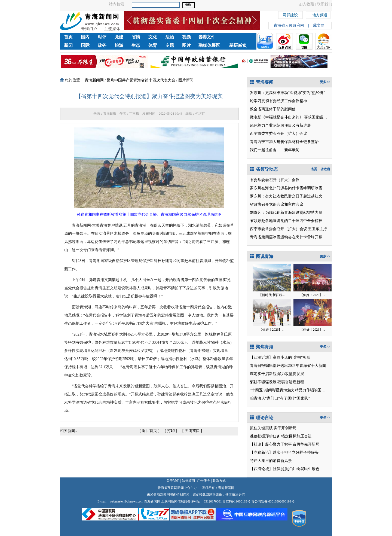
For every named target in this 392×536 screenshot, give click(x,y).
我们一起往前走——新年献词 (275, 150)
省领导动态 (264, 169)
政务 (102, 45)
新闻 (68, 45)
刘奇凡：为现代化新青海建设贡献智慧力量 (286, 213)
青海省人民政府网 (289, 25)
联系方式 (219, 481)
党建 (119, 37)
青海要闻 (262, 82)
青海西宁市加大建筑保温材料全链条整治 (284, 142)
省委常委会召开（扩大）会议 (275, 180)
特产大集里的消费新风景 (271, 461)
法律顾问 (188, 481)
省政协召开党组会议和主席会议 (277, 204)
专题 (170, 45)
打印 (171, 431)
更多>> (325, 82)
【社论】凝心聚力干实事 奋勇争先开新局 (285, 444)
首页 (68, 37)
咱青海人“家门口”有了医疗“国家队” (280, 398)
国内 (85, 37)
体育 (153, 45)
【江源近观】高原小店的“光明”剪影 (280, 357)
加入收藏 (307, 4)
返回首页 (149, 431)
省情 (136, 37)
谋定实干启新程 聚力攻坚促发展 (277, 374)
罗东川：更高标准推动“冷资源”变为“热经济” (288, 93)
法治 (170, 37)
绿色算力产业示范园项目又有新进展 (280, 125)
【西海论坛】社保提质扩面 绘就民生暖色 (285, 469)
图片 (186, 45)
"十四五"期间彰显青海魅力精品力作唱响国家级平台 (293, 390)
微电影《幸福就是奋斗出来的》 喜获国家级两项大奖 (294, 117)
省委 (314, 169)
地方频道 (320, 14)
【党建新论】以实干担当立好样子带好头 (284, 453)
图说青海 (262, 256)
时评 (102, 37)
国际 (85, 45)
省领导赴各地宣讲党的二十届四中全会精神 (286, 221)
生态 (136, 45)
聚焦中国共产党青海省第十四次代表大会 (141, 80)
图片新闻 (186, 80)
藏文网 (319, 25)
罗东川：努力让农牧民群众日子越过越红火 (286, 196)
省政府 (325, 169)
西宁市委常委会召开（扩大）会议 (278, 134)
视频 (186, 37)
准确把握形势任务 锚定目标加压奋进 (281, 436)
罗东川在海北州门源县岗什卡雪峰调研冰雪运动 (290, 188)
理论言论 (262, 418)
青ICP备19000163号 (236, 501)
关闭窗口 (192, 431)
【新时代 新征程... (272, 295)
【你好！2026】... (312, 295)
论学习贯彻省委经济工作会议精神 (278, 101)
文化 (153, 37)
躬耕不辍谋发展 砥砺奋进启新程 (277, 382)
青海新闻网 (94, 80)
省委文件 (207, 37)
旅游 (119, 45)
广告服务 (204, 481)
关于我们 (173, 481)
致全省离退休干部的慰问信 (273, 109)
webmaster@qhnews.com (126, 501)
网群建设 (290, 14)
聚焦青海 (262, 347)
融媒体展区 (209, 45)
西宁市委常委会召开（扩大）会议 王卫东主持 (289, 229)
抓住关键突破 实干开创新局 (273, 428)
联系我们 (324, 4)
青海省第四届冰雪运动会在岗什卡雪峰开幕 (286, 237)
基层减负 (238, 45)
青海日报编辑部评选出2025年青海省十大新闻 (288, 366)
